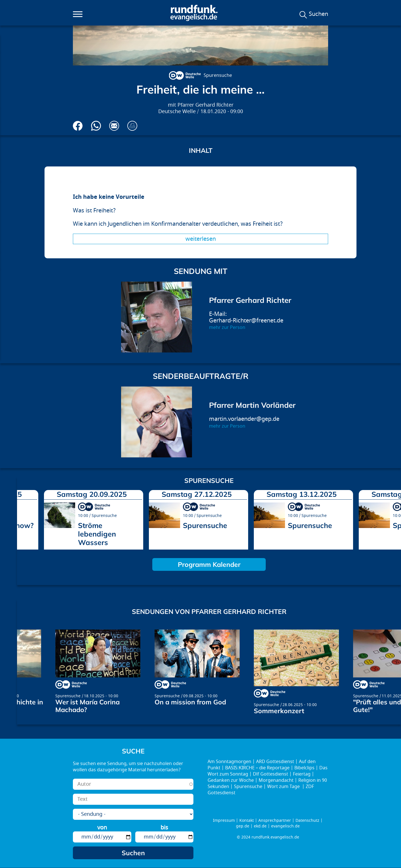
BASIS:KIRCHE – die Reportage (257, 768)
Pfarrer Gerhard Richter (205, 105)
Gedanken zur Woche (231, 780)
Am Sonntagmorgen (229, 762)
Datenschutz (307, 821)
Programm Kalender (209, 564)
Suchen (318, 14)
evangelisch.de (285, 826)
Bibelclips (304, 768)
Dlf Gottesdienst (271, 774)
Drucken (132, 126)
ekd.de (260, 826)
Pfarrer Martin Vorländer (252, 405)
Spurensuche (218, 75)
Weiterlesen (201, 239)
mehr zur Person (227, 328)
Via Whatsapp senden (96, 126)
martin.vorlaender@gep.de (244, 419)
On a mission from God (190, 702)
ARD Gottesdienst (275, 762)
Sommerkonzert (279, 711)
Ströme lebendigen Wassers (97, 534)
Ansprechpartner (275, 821)
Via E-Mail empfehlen (114, 126)
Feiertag (302, 774)
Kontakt (247, 821)
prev (24, 518)
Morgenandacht (276, 780)
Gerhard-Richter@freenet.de (246, 321)
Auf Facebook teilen (78, 126)
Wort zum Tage (284, 787)
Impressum (224, 821)
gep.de (243, 826)
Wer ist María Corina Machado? (87, 706)
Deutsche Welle (177, 112)
